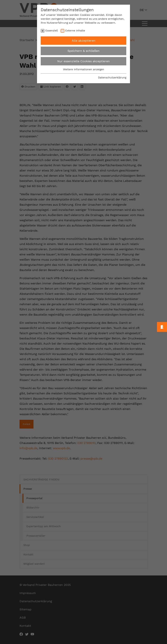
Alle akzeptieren (84, 41)
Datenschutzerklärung (112, 77)
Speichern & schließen (83, 51)
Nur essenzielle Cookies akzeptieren (83, 61)
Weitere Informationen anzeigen (84, 69)
